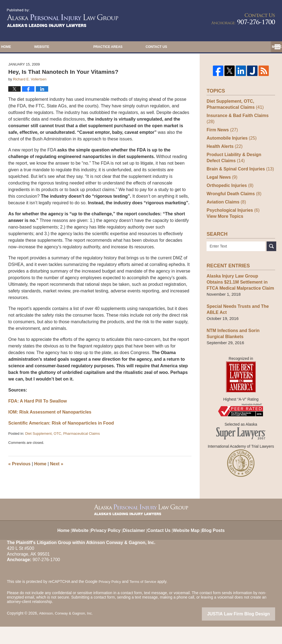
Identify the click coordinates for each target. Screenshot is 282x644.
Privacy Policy (106, 545)
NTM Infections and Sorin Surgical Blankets (240, 352)
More (271, 47)
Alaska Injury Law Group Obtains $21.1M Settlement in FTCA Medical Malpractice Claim (239, 300)
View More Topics (224, 234)
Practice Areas (150, 47)
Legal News (221, 193)
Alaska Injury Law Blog (63, 18)
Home (27, 47)
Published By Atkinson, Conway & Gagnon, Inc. (243, 19)
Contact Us (219, 47)
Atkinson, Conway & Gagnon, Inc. (68, 631)
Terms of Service (145, 600)
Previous (19, 486)
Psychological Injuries (231, 226)
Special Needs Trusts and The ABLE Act (236, 328)
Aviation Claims (225, 218)
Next (57, 486)
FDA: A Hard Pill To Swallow (38, 423)
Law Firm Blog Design (249, 632)
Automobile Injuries (230, 154)
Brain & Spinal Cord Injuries (238, 185)
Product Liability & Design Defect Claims (239, 174)
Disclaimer (135, 545)
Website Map (190, 545)
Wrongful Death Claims (232, 210)
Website (84, 47)
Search (271, 264)
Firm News (221, 146)
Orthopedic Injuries (229, 201)
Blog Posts (218, 545)
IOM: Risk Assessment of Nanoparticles (50, 434)
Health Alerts (223, 162)
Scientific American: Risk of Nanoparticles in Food (61, 445)
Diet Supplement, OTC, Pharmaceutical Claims (62, 456)
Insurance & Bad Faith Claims (240, 138)
